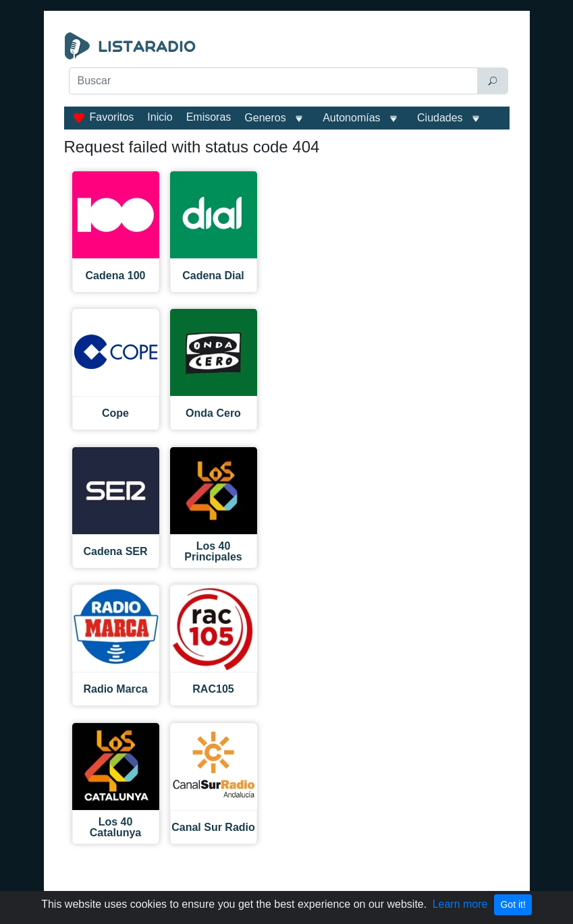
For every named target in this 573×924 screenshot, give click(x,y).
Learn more (460, 904)
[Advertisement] (287, 129)
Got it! (513, 904)
